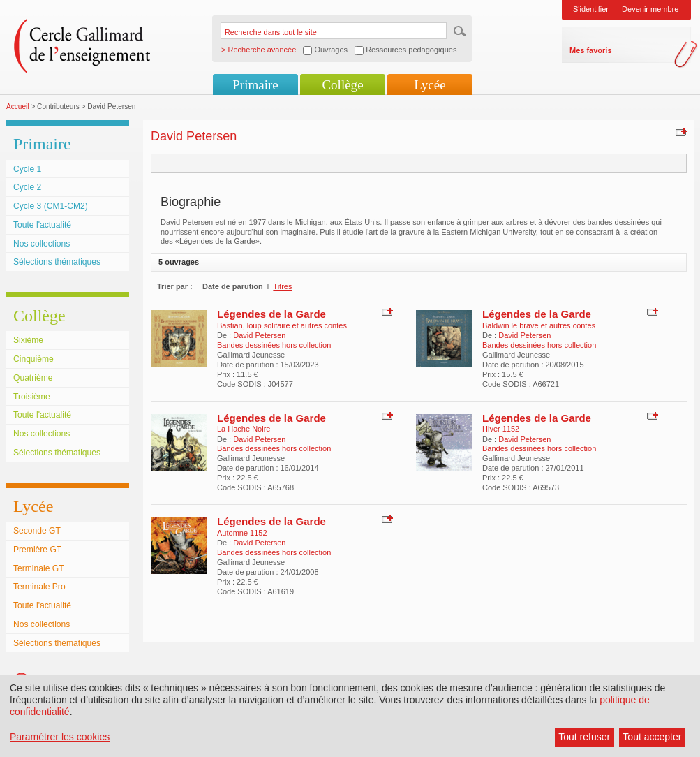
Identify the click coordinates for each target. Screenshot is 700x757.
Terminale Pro (39, 587)
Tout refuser (584, 737)
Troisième (32, 397)
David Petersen (259, 335)
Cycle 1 (27, 169)
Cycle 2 (27, 187)
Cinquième (33, 359)
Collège (342, 85)
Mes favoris (591, 50)
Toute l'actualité (42, 225)
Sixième (28, 340)
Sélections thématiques (57, 262)
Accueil (18, 106)
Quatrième (33, 378)
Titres (282, 286)
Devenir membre (650, 9)
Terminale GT (39, 568)
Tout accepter (652, 737)
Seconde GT (37, 531)
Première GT (37, 550)
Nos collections (42, 244)
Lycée (430, 85)
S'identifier (591, 9)
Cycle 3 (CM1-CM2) (51, 206)
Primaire (255, 85)
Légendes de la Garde (271, 314)
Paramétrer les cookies (60, 737)
